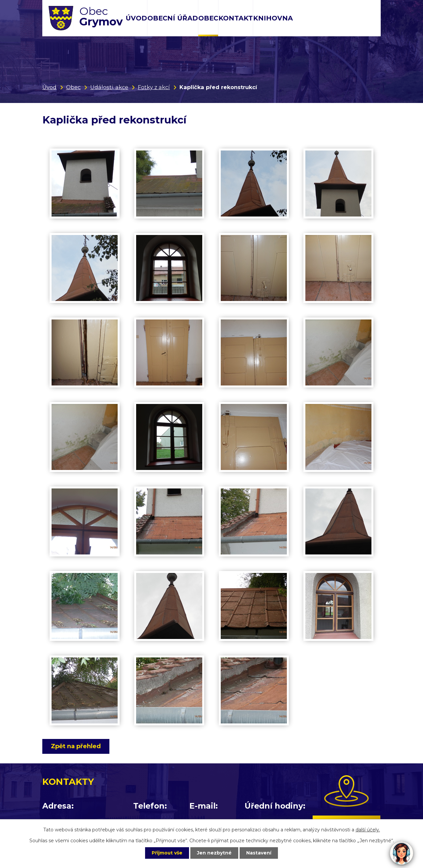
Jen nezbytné (215, 853)
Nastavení (260, 853)
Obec (208, 18)
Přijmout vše (167, 853)
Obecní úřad (173, 18)
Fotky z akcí (154, 87)
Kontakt (236, 18)
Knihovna (273, 18)
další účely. (368, 829)
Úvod (136, 18)
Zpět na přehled (76, 746)
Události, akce (109, 87)
